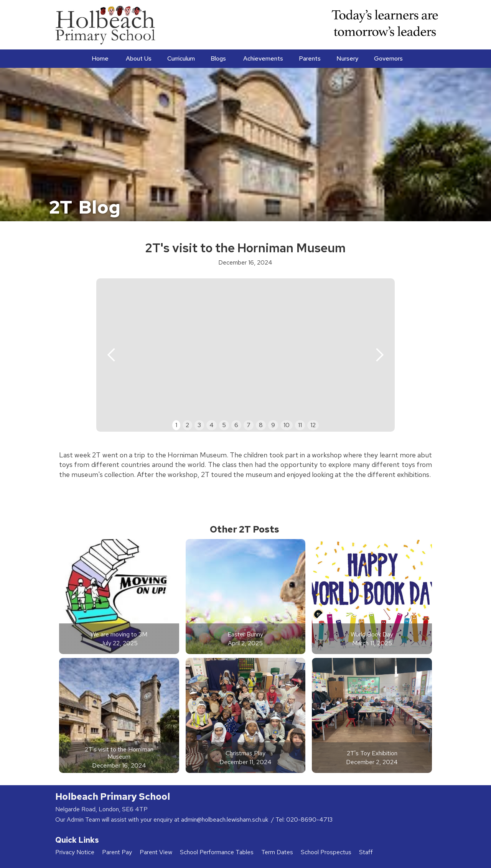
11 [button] (300, 425)
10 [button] (287, 425)
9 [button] (273, 425)
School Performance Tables (217, 852)
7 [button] (249, 425)
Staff (366, 852)
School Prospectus (326, 852)
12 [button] (313, 425)
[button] (138, 59)
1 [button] (176, 425)
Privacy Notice (75, 852)
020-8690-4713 (309, 820)
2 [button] (187, 425)
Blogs (218, 58)
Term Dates (277, 852)
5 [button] (224, 425)
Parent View (156, 852)
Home (100, 58)
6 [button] (236, 425)
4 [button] (212, 425)
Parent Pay (117, 852)
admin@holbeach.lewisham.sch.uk (225, 820)
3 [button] (199, 425)
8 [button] (261, 425)
